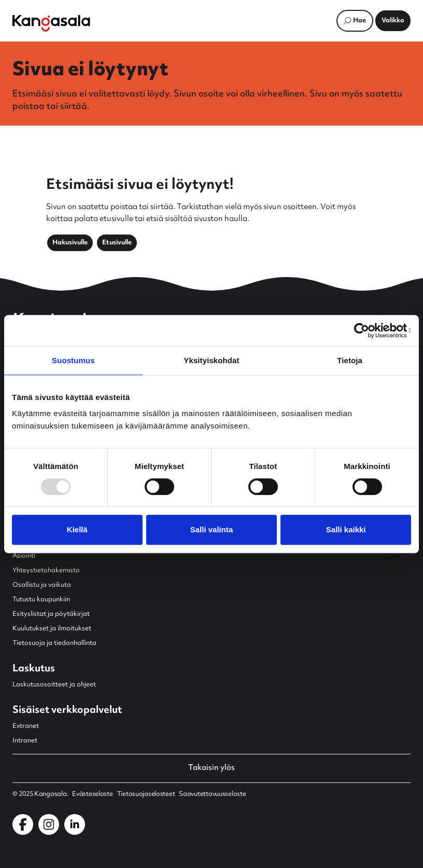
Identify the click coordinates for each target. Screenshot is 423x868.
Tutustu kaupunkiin (41, 600)
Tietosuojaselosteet (146, 794)
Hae (359, 21)
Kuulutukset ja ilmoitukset (52, 629)
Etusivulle (117, 243)
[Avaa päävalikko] (393, 21)
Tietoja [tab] (350, 360)
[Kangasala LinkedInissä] (75, 824)
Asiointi (24, 556)
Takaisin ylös (212, 768)
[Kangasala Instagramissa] (49, 824)
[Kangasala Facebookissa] (23, 824)
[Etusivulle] (51, 23)
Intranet (25, 741)
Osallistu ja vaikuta (42, 585)
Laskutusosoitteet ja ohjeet (54, 685)
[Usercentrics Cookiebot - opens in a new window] (366, 330)
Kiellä (77, 529)
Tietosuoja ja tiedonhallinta (54, 643)
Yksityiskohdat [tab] (211, 360)
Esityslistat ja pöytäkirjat (51, 614)
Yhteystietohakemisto (46, 571)
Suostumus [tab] (73, 360)
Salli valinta (212, 529)
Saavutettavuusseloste (212, 794)
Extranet (26, 726)
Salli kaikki (346, 529)
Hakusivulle (70, 243)
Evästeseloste (92, 794)
